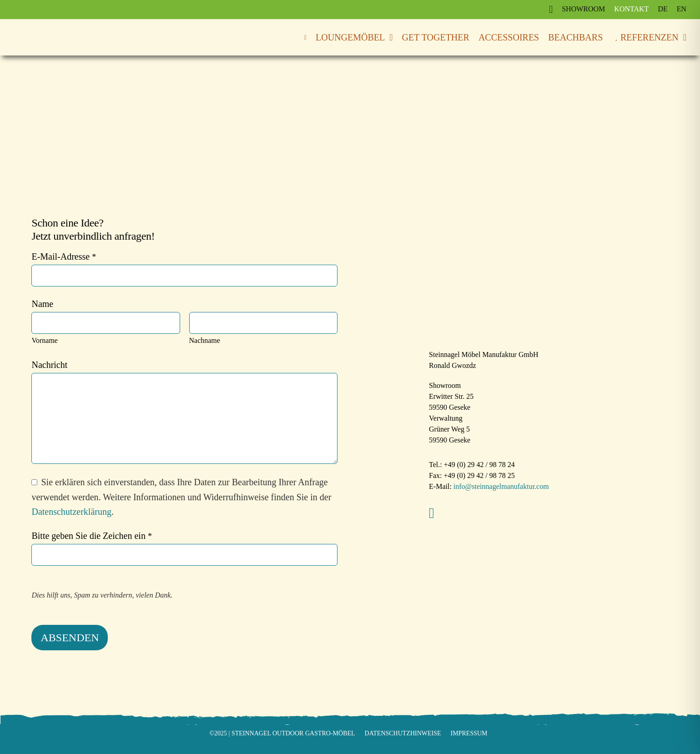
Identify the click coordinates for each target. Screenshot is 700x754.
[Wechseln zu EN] (682, 9)
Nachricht (49, 365)
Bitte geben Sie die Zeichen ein (91, 536)
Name (42, 304)
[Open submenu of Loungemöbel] (389, 37)
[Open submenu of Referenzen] (682, 37)
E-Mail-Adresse (64, 256)
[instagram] (432, 513)
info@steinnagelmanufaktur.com (500, 486)
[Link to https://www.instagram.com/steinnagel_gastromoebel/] (551, 10)
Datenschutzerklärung (71, 512)
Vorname (44, 340)
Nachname (205, 340)
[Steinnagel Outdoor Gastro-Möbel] (68, 31)
